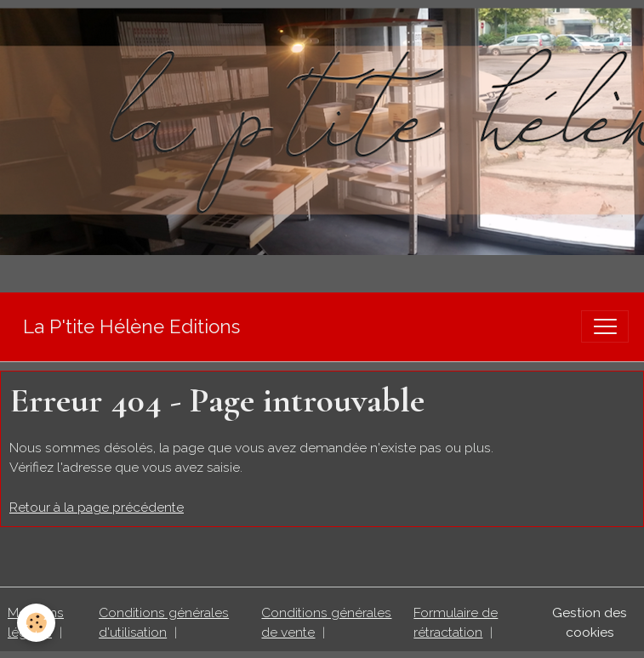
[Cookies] (36, 623)
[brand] (131, 327)
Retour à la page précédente (97, 507)
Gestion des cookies (590, 623)
